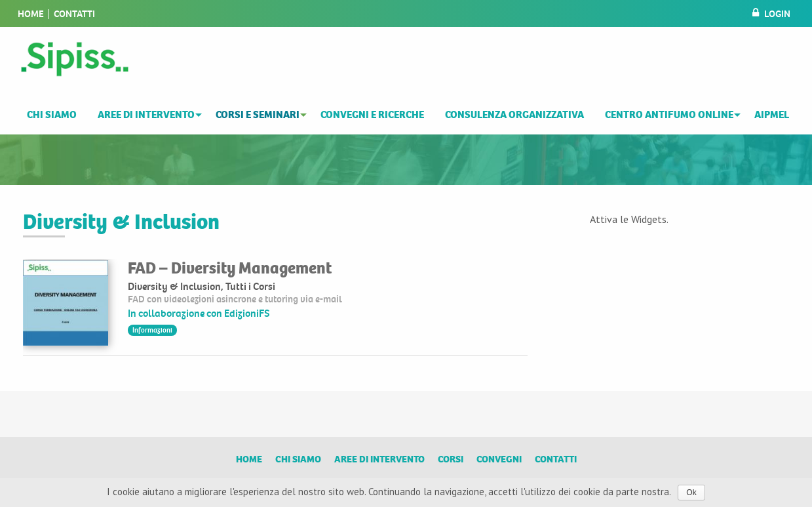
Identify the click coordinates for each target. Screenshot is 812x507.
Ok (691, 493)
